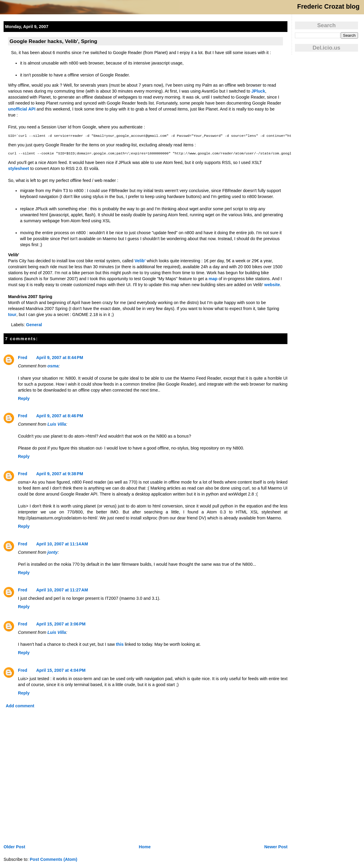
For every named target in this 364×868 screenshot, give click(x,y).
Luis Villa (57, 424)
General (34, 325)
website (272, 285)
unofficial (18, 109)
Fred (23, 358)
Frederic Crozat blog (328, 7)
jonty (53, 552)
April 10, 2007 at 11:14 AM (62, 544)
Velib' (140, 261)
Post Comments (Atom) (53, 859)
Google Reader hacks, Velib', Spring (53, 41)
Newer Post (276, 847)
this (120, 644)
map (213, 279)
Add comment (20, 706)
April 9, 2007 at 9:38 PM (60, 474)
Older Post (14, 847)
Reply (24, 398)
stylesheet (19, 168)
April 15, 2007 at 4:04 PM (61, 670)
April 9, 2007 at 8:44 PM (60, 358)
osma (53, 366)
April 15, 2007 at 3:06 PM (61, 624)
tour (12, 315)
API (32, 109)
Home (145, 847)
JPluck (258, 91)
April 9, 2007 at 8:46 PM (60, 416)
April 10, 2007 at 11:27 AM (62, 590)
